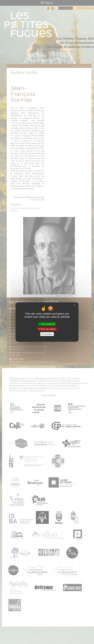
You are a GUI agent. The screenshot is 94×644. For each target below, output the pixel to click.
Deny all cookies (47, 329)
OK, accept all (47, 324)
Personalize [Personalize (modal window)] (47, 334)
